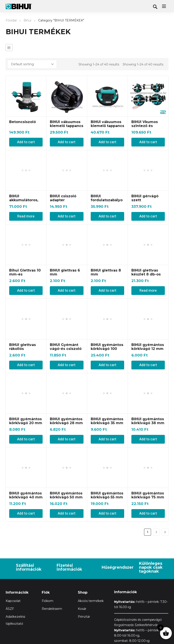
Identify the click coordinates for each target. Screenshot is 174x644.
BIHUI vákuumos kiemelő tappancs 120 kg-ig (107, 126)
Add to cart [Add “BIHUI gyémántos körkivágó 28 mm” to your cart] (67, 369)
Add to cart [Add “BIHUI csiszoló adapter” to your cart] (67, 181)
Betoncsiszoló (23, 122)
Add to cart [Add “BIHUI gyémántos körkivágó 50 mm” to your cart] (67, 443)
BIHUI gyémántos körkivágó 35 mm (107, 350)
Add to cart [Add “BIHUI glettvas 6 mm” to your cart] (67, 220)
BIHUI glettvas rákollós (23, 241)
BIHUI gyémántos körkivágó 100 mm (107, 243)
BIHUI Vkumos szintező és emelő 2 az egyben (145, 128)
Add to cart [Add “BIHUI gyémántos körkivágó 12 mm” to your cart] (148, 294)
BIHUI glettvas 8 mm (106, 202)
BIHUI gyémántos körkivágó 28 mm (66, 350)
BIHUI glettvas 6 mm (65, 202)
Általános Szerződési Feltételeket (31, 597)
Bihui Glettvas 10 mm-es (25, 202)
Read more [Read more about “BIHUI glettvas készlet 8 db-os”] (148, 220)
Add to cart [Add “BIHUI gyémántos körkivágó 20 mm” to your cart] (26, 369)
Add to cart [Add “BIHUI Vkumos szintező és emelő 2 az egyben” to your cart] (148, 142)
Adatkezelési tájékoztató (80, 597)
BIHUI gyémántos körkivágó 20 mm (26, 350)
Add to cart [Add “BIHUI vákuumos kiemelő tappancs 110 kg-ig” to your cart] (67, 142)
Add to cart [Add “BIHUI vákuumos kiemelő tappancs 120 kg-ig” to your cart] (107, 142)
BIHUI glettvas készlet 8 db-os (146, 202)
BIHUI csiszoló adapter (63, 163)
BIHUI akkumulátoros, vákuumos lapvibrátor (24, 167)
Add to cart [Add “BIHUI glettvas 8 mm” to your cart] (107, 220)
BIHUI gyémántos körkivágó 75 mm (148, 425)
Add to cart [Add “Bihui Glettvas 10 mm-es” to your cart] (26, 220)
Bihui (27, 20)
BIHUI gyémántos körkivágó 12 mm (148, 276)
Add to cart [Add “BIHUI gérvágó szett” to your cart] (148, 181)
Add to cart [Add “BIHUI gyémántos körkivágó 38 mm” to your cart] (148, 369)
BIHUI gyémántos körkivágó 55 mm (107, 425)
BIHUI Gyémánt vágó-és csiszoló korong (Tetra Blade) (66, 245)
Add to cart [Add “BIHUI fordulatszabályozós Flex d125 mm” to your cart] (107, 181)
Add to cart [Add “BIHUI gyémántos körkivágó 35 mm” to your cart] (107, 369)
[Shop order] (32, 64)
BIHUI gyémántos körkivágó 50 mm (66, 425)
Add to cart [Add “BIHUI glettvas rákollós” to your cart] (26, 259)
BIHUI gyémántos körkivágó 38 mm (148, 350)
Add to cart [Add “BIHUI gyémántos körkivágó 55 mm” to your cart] (107, 443)
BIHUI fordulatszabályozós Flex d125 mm (107, 165)
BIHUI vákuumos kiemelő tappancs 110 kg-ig (67, 126)
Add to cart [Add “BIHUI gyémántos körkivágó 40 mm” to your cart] (26, 443)
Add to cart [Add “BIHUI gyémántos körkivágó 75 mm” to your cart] (148, 443)
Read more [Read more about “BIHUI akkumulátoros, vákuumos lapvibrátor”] (26, 181)
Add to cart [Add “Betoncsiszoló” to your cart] (26, 142)
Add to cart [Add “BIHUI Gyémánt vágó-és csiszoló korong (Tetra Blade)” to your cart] (67, 259)
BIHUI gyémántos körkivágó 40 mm (26, 425)
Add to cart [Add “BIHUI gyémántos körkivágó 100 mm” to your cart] (107, 259)
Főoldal (11, 20)
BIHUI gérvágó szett (145, 163)
